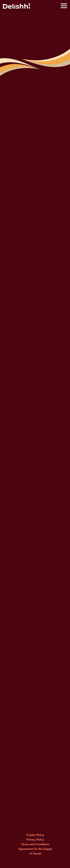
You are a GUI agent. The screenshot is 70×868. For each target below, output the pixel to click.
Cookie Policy (35, 835)
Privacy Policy (35, 839)
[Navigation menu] (64, 6)
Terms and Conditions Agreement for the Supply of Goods (35, 849)
